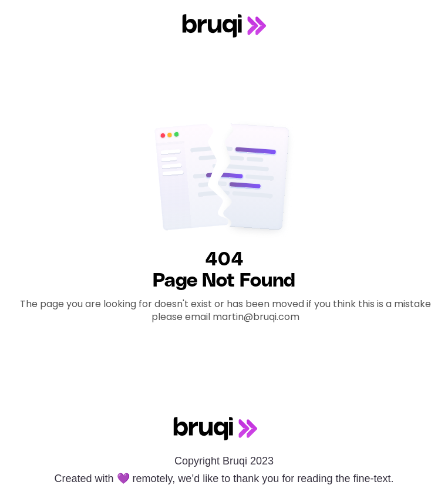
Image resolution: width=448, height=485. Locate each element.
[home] (224, 26)
